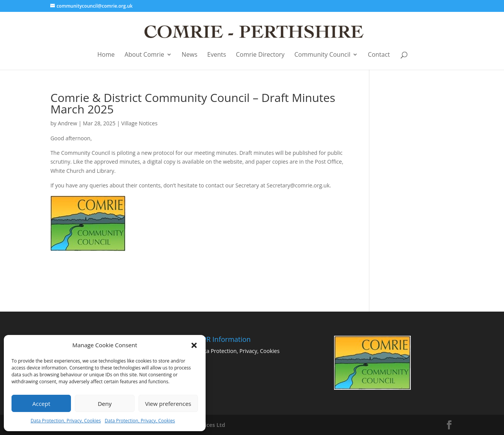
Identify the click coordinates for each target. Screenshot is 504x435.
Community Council (323, 55)
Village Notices (139, 123)
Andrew (68, 123)
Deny (105, 404)
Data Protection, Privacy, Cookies (66, 421)
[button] (194, 345)
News (190, 55)
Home (106, 55)
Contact (379, 55)
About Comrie (144, 55)
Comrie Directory (260, 55)
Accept (41, 404)
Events (217, 55)
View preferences (168, 404)
